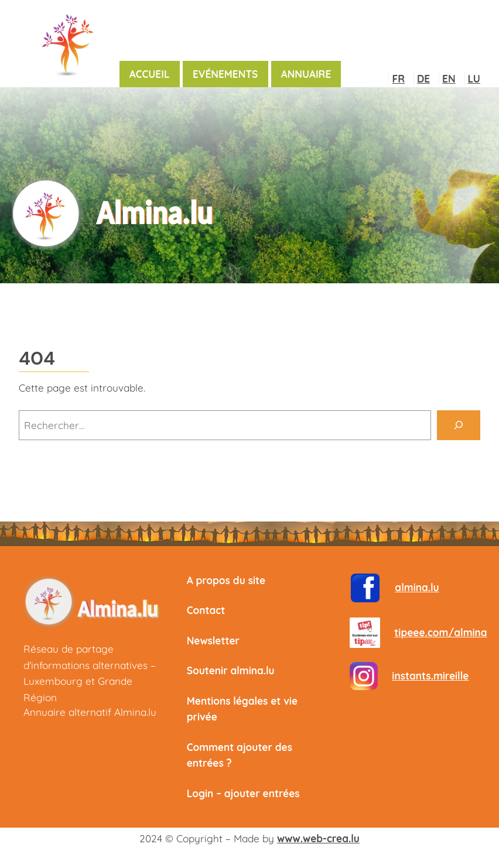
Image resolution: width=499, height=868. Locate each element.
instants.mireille (430, 676)
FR (398, 79)
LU (474, 79)
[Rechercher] (459, 425)
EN (449, 79)
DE (423, 79)
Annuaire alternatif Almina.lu (90, 712)
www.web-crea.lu (318, 838)
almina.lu (417, 587)
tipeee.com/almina (440, 632)
